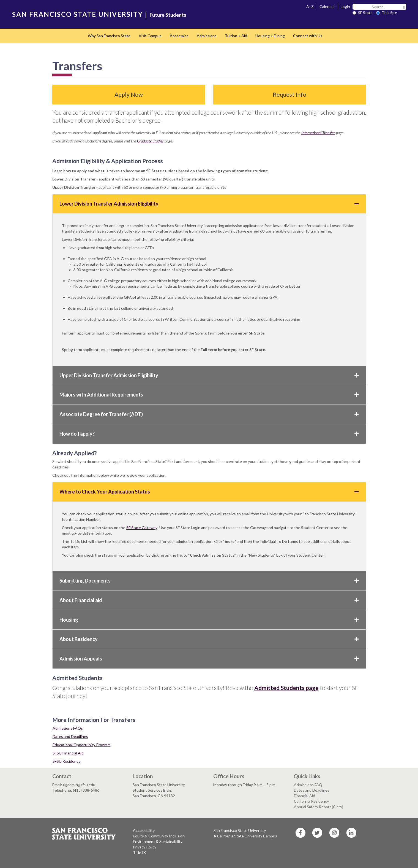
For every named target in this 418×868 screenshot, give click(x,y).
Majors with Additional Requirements (209, 395)
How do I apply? (209, 434)
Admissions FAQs (68, 728)
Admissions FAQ (308, 785)
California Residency (311, 801)
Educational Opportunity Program (82, 745)
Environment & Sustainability (158, 841)
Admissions (207, 36)
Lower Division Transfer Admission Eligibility (209, 204)
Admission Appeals (209, 659)
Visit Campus (150, 36)
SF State (363, 13)
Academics (179, 36)
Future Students (168, 15)
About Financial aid (209, 600)
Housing (209, 620)
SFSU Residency (66, 761)
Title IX (139, 852)
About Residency (209, 639)
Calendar (327, 6)
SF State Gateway (142, 528)
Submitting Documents (209, 581)
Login (345, 6)
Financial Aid (304, 796)
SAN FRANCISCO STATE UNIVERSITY (77, 14)
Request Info (289, 94)
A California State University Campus (245, 836)
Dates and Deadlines (70, 736)
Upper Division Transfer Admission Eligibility (209, 375)
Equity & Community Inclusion (159, 836)
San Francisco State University (240, 830)
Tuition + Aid (236, 36)
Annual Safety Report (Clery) (319, 807)
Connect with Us (308, 36)
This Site (387, 13)
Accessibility (144, 830)
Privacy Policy (145, 847)
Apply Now (129, 94)
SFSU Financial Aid (68, 753)
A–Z (310, 6)
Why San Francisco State (109, 36)
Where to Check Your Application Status (209, 492)
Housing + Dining (270, 36)
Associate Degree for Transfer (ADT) (209, 414)
